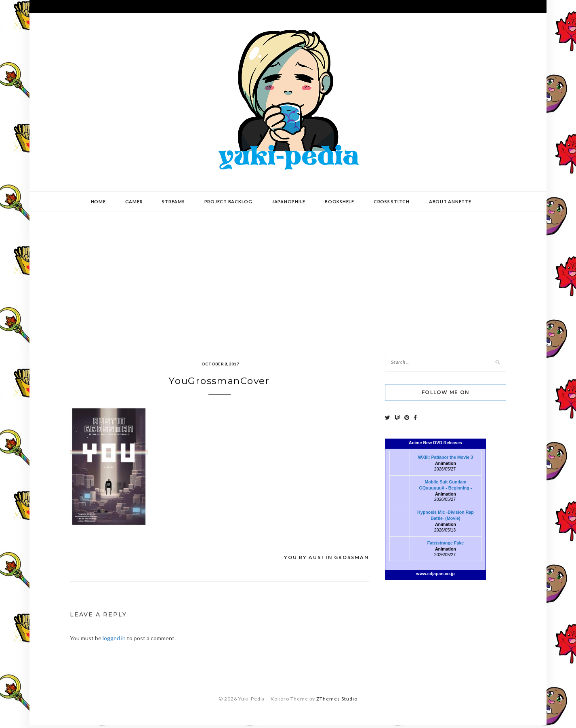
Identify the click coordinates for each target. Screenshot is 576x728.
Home (98, 202)
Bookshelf (340, 202)
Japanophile (289, 202)
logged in (114, 641)
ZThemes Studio (337, 702)
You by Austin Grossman (326, 560)
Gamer (134, 202)
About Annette (450, 202)
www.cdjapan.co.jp (435, 574)
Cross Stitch (392, 202)
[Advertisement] (288, 276)
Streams (173, 202)
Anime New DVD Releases (435, 443)
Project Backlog (228, 202)
